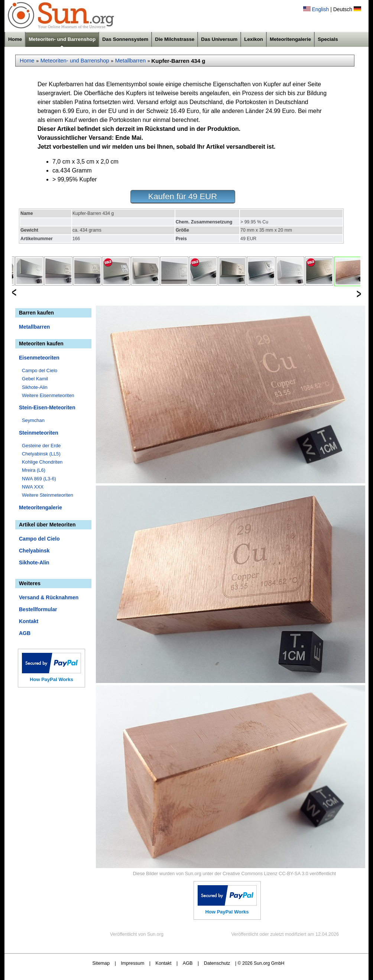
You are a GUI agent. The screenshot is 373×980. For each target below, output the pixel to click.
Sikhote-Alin (35, 387)
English (320, 9)
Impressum (132, 963)
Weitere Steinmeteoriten (48, 495)
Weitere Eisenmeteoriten (48, 395)
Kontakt (29, 621)
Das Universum (219, 39)
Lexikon (254, 39)
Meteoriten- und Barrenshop (62, 39)
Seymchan (33, 420)
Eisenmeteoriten (39, 358)
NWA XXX (33, 487)
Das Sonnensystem (125, 39)
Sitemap (101, 963)
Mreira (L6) (34, 470)
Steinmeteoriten (39, 433)
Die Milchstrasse (175, 39)
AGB (25, 633)
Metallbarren (131, 61)
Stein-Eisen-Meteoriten (47, 407)
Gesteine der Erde (41, 446)
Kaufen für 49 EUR (183, 196)
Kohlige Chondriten (42, 462)
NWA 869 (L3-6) (39, 479)
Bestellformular (38, 609)
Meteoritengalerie (290, 39)
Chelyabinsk (34, 551)
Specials (328, 39)
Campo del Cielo (40, 370)
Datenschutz (217, 963)
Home (15, 39)
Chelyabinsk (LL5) (41, 454)
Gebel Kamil (35, 379)
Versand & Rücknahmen (49, 597)
